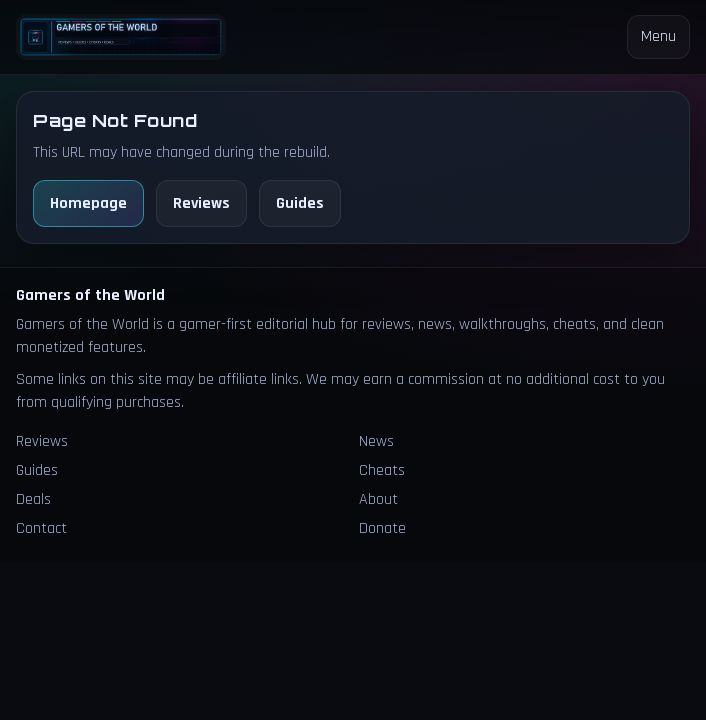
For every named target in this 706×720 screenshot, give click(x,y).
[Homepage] (121, 36)
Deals (33, 499)
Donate (382, 528)
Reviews (201, 203)
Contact (41, 528)
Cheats (382, 470)
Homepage (88, 203)
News (376, 441)
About (378, 499)
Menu (658, 36)
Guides (300, 203)
